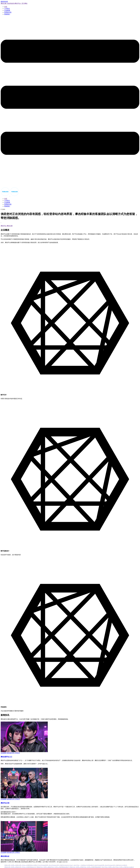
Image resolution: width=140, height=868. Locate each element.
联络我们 (7, 14)
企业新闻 (7, 10)
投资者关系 (8, 12)
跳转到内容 (4, 2)
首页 (6, 7)
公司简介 (7, 9)
